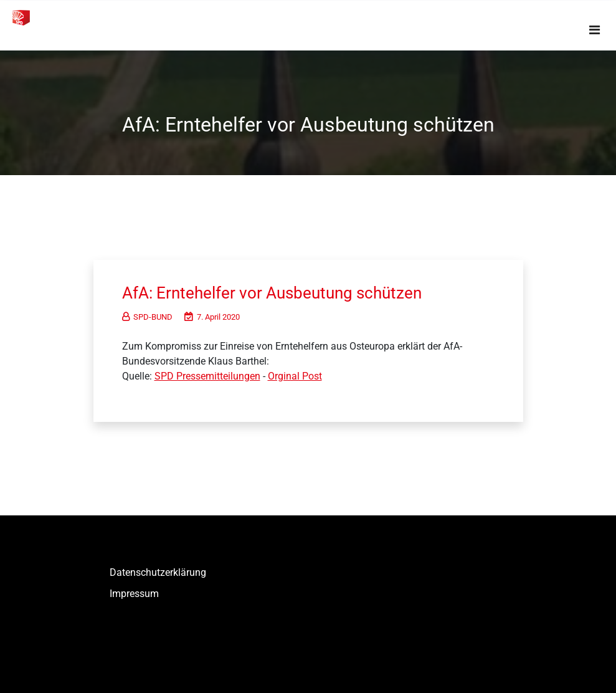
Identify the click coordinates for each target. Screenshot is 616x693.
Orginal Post (295, 376)
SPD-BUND (147, 317)
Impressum (134, 594)
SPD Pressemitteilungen (207, 376)
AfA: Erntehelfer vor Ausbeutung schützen (272, 293)
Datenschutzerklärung (158, 572)
